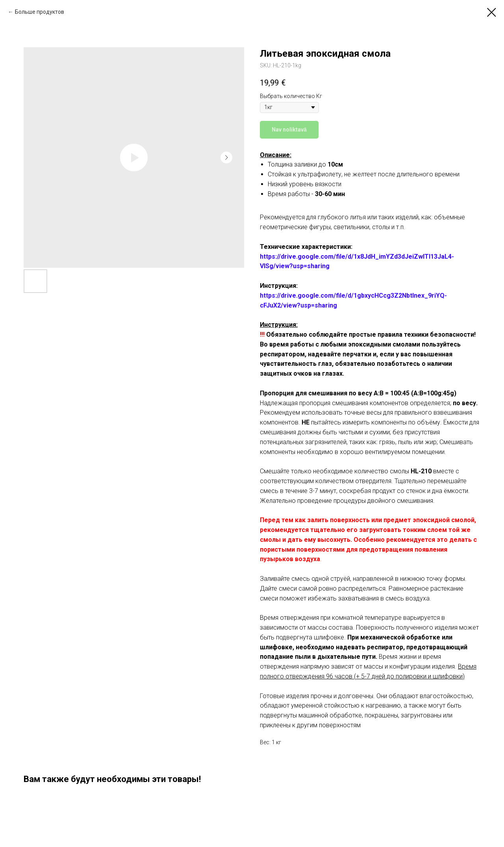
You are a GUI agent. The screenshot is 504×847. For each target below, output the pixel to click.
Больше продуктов (40, 12)
